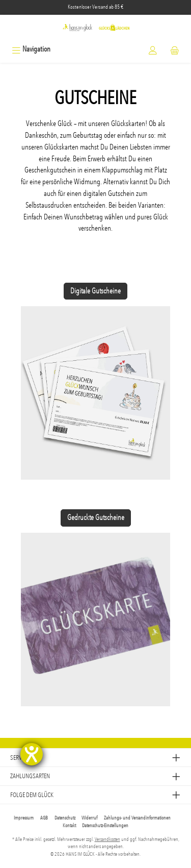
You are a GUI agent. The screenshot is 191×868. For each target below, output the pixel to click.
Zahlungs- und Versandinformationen (137, 818)
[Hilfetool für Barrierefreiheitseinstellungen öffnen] (32, 754)
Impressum (24, 818)
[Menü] (31, 49)
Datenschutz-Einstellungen (105, 826)
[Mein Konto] (153, 49)
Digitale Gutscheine (95, 291)
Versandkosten (107, 839)
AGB (44, 818)
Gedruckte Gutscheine (96, 517)
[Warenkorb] (175, 49)
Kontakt (69, 826)
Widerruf (89, 818)
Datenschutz (65, 818)
